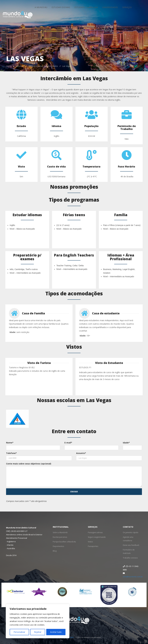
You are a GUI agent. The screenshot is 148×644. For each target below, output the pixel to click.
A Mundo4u (41, 7)
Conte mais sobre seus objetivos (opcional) (29, 464)
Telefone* (11, 453)
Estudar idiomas (61, 7)
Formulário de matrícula (129, 551)
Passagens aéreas (95, 532)
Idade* (126, 443)
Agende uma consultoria (128, 539)
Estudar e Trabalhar (86, 7)
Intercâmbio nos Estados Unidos (43, 66)
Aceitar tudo (56, 632)
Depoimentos (58, 546)
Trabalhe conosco (130, 558)
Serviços (127, 7)
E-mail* (68, 443)
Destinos (20, 66)
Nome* (10, 443)
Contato (40, 22)
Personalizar (19, 632)
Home (9, 66)
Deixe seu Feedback (131, 545)
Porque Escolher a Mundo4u (64, 542)
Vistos (90, 542)
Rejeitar (38, 632)
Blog (55, 551)
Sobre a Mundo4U (60, 532)
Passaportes (93, 546)
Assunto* (81, 453)
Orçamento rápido (131, 532)
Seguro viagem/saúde (97, 537)
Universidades (110, 7)
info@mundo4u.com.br (133, 577)
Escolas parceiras (60, 537)
